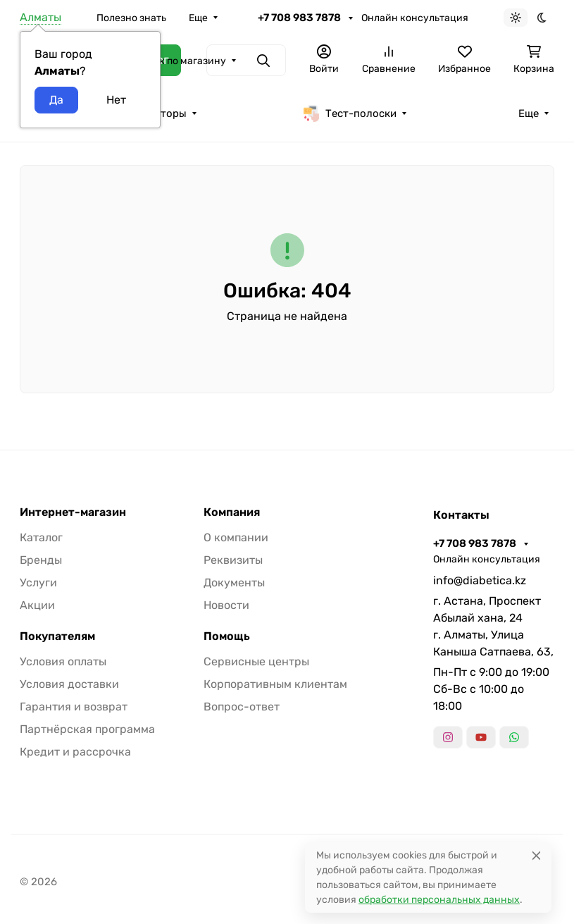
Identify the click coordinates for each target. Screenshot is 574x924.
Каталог (41, 537)
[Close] (536, 855)
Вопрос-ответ (242, 707)
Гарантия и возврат (74, 707)
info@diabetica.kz (480, 580)
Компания (232, 512)
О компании (236, 537)
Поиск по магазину (180, 61)
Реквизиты (233, 560)
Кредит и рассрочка (75, 752)
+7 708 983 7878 (300, 18)
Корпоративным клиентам (275, 684)
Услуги (38, 583)
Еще (198, 18)
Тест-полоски (350, 113)
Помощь (227, 636)
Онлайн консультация (415, 18)
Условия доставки (69, 684)
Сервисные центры (256, 661)
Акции (37, 605)
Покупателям (57, 636)
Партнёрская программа (87, 729)
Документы (234, 583)
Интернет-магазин (73, 512)
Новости (226, 605)
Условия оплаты (63, 661)
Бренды (41, 560)
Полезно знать (131, 18)
